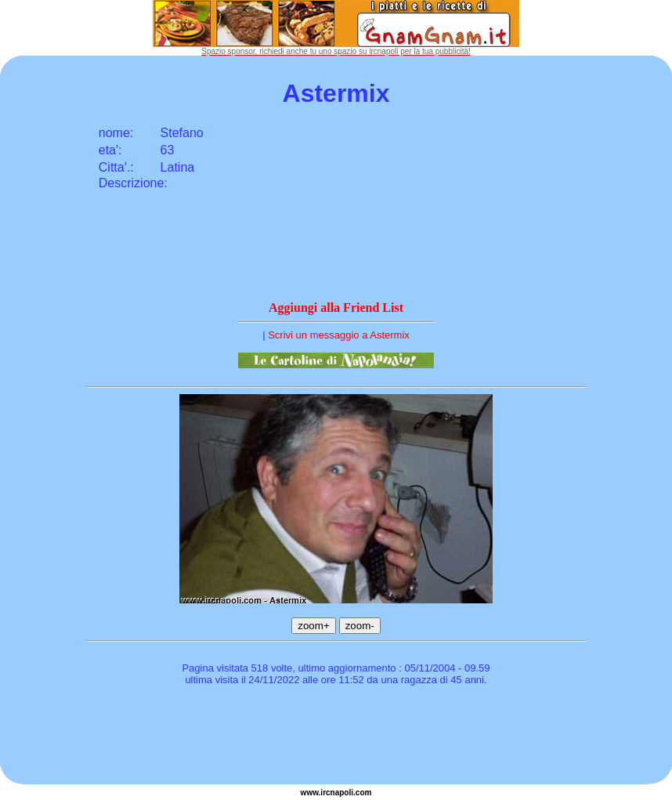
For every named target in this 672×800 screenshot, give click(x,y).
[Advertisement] (336, 737)
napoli (342, 793)
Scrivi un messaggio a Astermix (339, 335)
